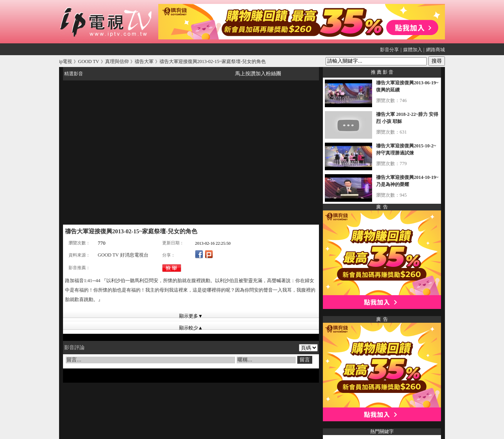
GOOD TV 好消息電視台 (123, 255)
